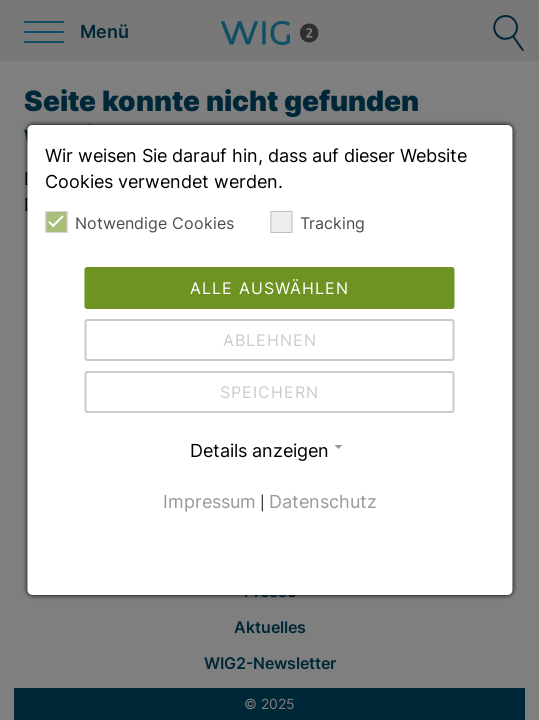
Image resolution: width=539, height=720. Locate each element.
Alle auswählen (269, 288)
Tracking (317, 222)
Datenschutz (323, 501)
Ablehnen (270, 340)
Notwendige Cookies (139, 222)
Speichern (269, 392)
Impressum (209, 501)
